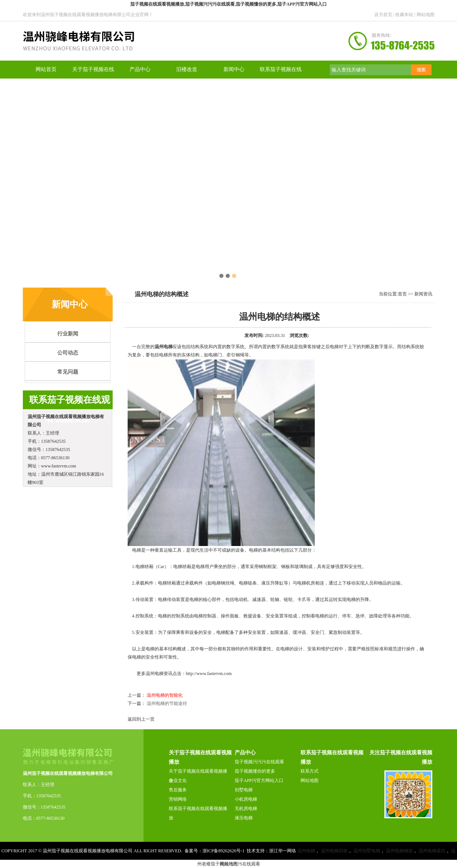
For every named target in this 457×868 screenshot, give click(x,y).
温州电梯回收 (334, 851)
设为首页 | (385, 15)
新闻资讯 (423, 294)
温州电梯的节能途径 (167, 703)
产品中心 (140, 69)
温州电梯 (164, 347)
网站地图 (426, 15)
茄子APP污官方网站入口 (259, 780)
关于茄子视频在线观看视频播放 (198, 776)
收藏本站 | (406, 15)
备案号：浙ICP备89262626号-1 (215, 851)
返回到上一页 (141, 719)
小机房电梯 (246, 799)
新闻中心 (234, 69)
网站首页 (46, 69)
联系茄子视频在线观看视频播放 (198, 813)
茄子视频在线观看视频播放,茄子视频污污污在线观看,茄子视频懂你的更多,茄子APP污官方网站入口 (228, 4)
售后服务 (178, 790)
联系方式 (310, 771)
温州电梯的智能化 (165, 695)
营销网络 (178, 799)
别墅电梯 (244, 790)
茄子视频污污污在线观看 (259, 762)
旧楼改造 (187, 69)
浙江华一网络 (283, 851)
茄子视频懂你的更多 (255, 771)
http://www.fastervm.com (209, 674)
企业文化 (178, 780)
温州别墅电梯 (367, 851)
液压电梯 (244, 818)
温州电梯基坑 (432, 851)
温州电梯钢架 (399, 851)
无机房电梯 (246, 809)
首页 (402, 294)
